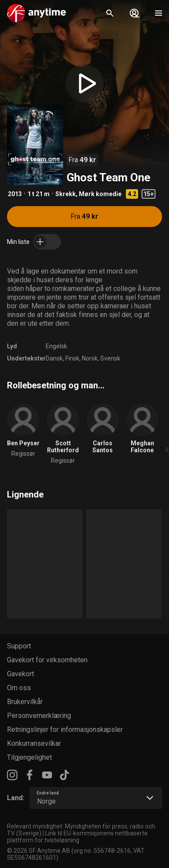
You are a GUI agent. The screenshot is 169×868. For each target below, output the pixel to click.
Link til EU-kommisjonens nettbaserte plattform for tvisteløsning (77, 837)
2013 (15, 194)
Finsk (72, 358)
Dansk (54, 358)
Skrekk (66, 194)
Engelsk (56, 346)
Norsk (90, 358)
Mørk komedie (100, 194)
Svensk (110, 358)
